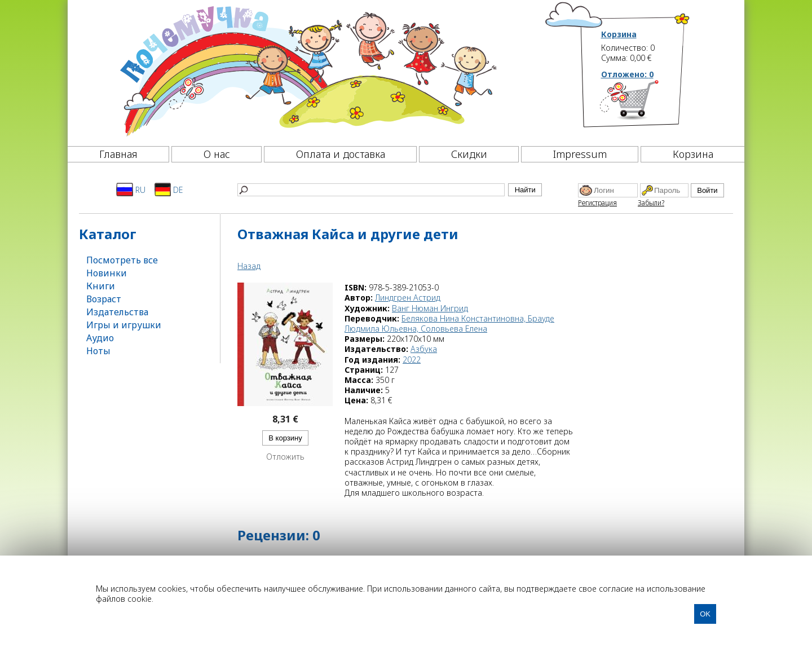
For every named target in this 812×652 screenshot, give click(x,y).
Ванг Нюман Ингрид (430, 308)
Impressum (580, 154)
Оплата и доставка (341, 154)
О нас (217, 154)
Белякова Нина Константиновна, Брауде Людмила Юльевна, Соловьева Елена (449, 323)
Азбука (424, 349)
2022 (412, 360)
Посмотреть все (122, 260)
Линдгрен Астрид (408, 298)
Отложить (285, 457)
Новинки (107, 273)
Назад (249, 266)
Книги (101, 286)
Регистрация (597, 203)
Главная (118, 154)
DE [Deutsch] (169, 190)
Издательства (117, 312)
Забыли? (651, 203)
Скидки (469, 154)
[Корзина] (646, 104)
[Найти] (371, 190)
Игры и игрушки (124, 325)
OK (705, 614)
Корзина (619, 34)
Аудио (100, 338)
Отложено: (627, 74)
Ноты (98, 351)
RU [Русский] (131, 190)
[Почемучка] (307, 70)
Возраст (104, 299)
